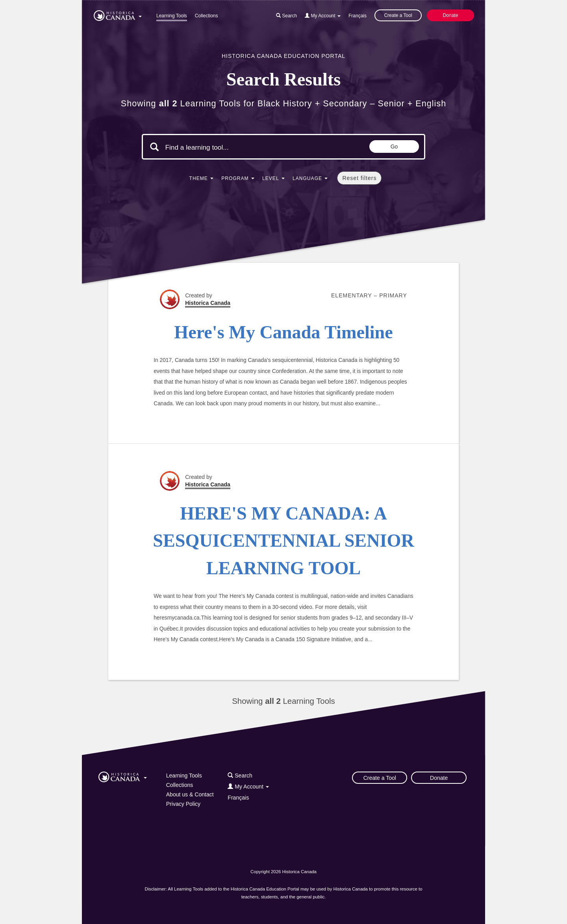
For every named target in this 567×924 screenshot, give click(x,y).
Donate (451, 15)
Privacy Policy (183, 804)
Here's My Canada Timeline (283, 332)
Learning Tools (172, 16)
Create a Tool (398, 15)
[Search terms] (232, 148)
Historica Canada (208, 303)
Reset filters (359, 178)
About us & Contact (190, 794)
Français (358, 16)
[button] (118, 14)
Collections (207, 16)
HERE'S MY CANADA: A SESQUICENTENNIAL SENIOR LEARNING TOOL (283, 541)
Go (394, 147)
